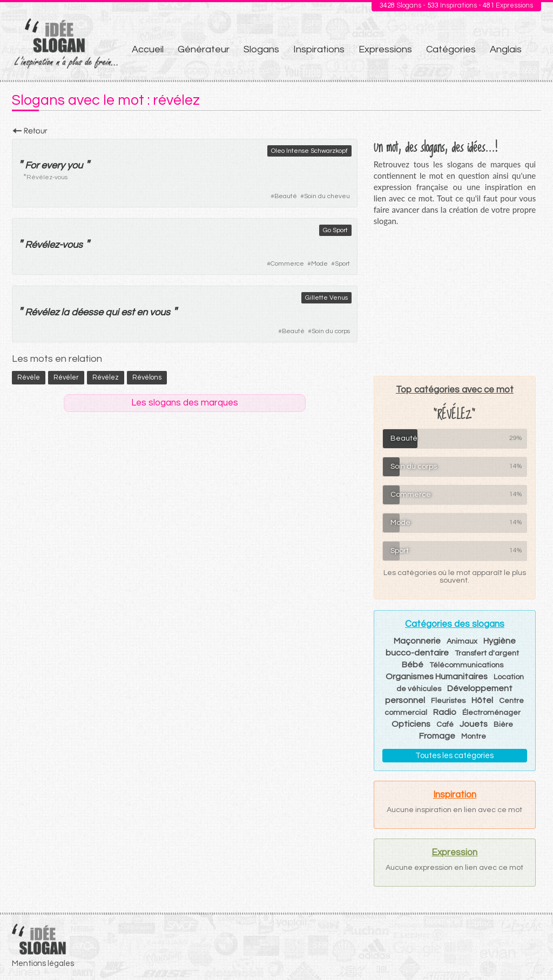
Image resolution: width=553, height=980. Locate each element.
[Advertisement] (455, 301)
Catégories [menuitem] (451, 49)
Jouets (474, 724)
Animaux (462, 641)
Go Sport (335, 230)
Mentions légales (43, 964)
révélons (147, 377)
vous (72, 245)
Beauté (286, 196)
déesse (87, 312)
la (65, 312)
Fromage (437, 736)
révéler (66, 377)
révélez (106, 377)
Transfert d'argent (487, 653)
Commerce (287, 264)
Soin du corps (331, 331)
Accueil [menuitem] (148, 49)
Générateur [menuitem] (204, 49)
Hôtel (482, 700)
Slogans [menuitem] (261, 49)
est (128, 312)
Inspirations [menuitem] (319, 49)
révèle (29, 377)
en (142, 312)
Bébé (413, 665)
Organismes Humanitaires (437, 677)
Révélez (42, 245)
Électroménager (491, 713)
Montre (474, 736)
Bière (503, 725)
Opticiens (411, 724)
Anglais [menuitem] (506, 49)
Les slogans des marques (185, 403)
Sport (342, 264)
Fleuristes (448, 701)
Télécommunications (466, 665)
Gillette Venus (326, 298)
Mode (319, 264)
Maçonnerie (417, 641)
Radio (445, 712)
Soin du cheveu (327, 196)
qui (112, 312)
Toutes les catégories (454, 756)
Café (445, 725)
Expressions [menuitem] (385, 49)
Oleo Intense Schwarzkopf (309, 151)
